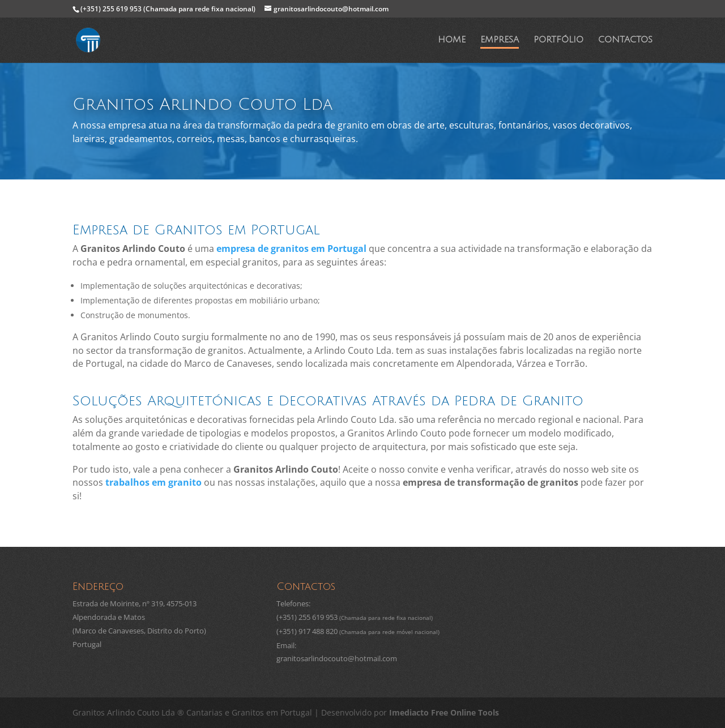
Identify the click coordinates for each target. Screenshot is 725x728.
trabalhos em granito (153, 482)
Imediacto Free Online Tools (444, 712)
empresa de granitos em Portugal (291, 249)
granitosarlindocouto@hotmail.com (337, 658)
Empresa (500, 40)
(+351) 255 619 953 (168, 9)
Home (452, 40)
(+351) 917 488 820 (307, 631)
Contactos (625, 40)
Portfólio (558, 40)
